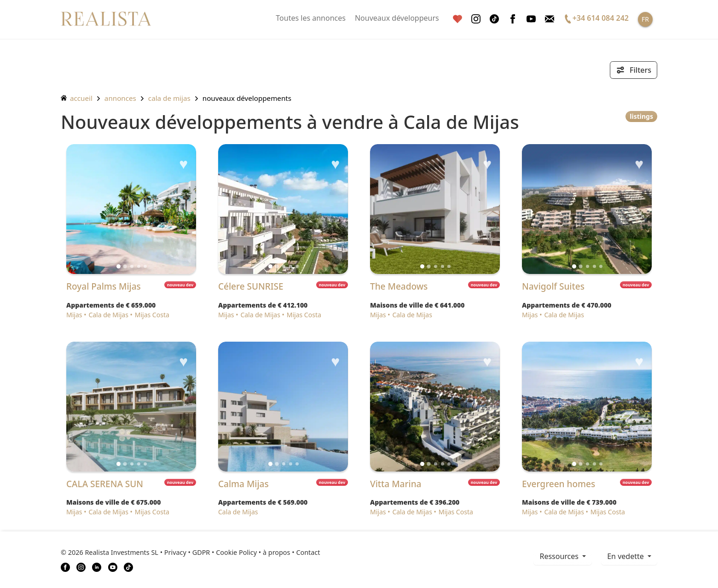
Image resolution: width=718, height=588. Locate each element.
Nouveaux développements (247, 98)
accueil (77, 98)
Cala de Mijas (169, 98)
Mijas (74, 315)
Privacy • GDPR (187, 552)
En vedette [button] (626, 556)
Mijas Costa (152, 315)
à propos (276, 552)
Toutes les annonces (311, 18)
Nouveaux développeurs (397, 18)
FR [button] (645, 19)
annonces (120, 98)
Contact (308, 552)
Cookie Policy (236, 552)
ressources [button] (560, 556)
